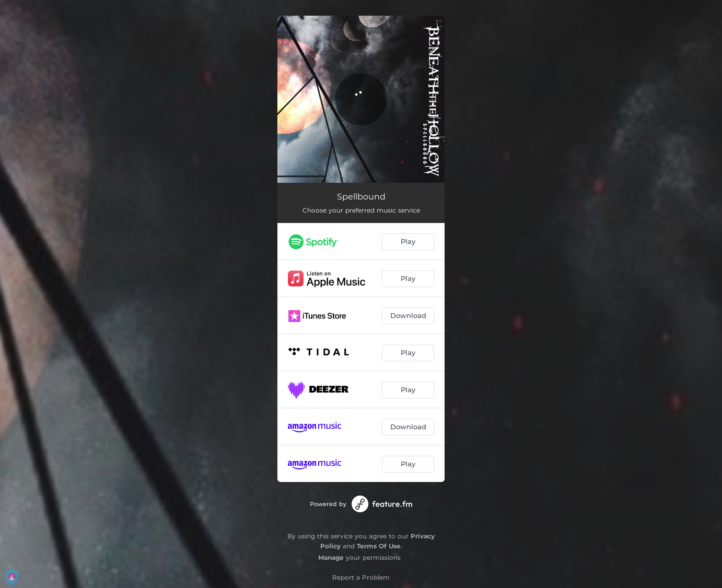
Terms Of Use (379, 546)
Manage (331, 557)
